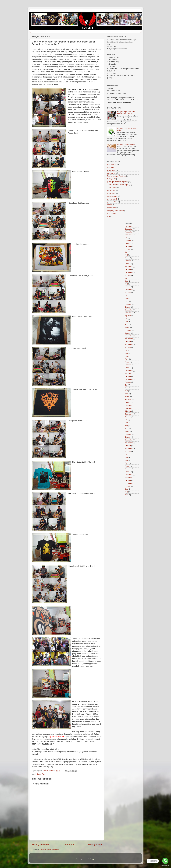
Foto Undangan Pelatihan (116, 176)
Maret (127, 258)
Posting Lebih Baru (41, 844)
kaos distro (111, 190)
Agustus (128, 249)
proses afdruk (112, 199)
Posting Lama (95, 844)
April (127, 301)
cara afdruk (111, 173)
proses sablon (112, 202)
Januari (128, 243)
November (129, 232)
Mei (126, 255)
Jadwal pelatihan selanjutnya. (118, 185)
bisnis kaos (111, 170)
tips (109, 216)
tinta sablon (111, 213)
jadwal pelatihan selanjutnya (117, 182)
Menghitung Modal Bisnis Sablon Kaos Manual (126, 113)
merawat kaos (112, 196)
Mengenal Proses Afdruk (126, 145)
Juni (127, 281)
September (129, 235)
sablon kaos (112, 208)
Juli (126, 238)
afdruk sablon (112, 164)
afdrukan (110, 167)
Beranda (69, 844)
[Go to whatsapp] (165, 861)
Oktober (128, 246)
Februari (128, 241)
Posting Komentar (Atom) (50, 849)
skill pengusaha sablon (116, 211)
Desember (129, 226)
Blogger (92, 859)
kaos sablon (112, 193)
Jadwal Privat (112, 188)
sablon (110, 205)
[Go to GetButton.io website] (165, 866)
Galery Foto (41, 774)
